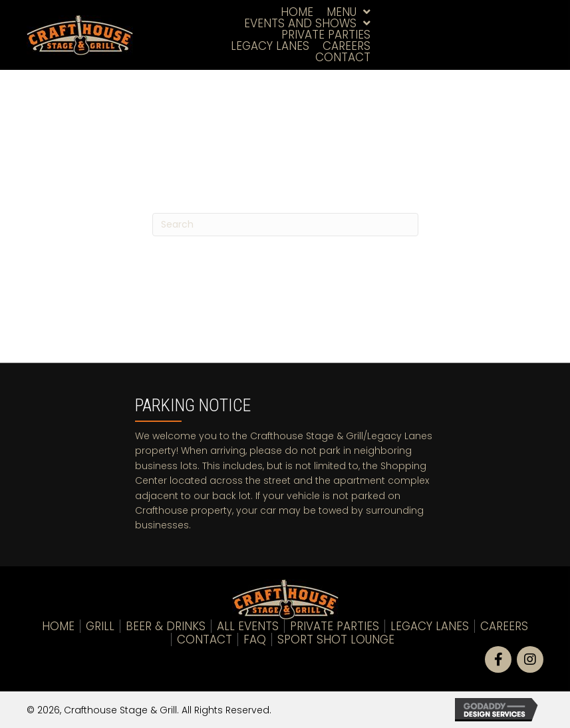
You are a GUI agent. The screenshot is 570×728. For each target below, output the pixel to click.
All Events (248, 626)
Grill (100, 626)
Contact (205, 639)
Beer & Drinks (166, 626)
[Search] (285, 225)
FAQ (255, 639)
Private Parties (335, 626)
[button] (498, 659)
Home (58, 626)
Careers (504, 626)
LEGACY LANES (430, 626)
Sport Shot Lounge (336, 639)
